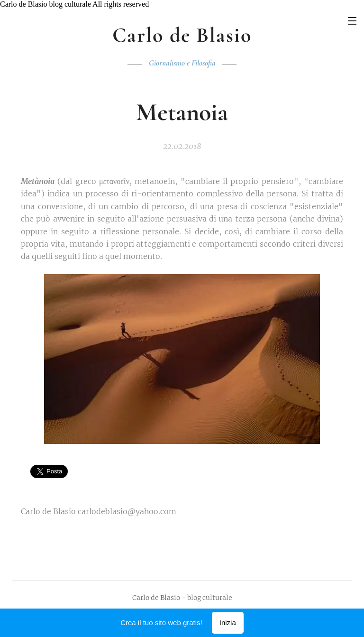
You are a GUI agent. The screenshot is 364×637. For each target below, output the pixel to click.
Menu (352, 21)
